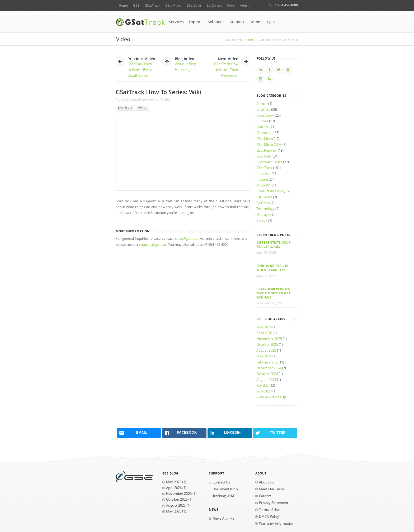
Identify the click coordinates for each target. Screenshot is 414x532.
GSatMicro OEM (269, 145)
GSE (136, 5)
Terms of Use (269, 510)
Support (237, 22)
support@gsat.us (153, 245)
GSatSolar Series (269, 162)
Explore (196, 22)
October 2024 (267, 374)
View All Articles (271, 397)
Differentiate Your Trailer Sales (274, 245)
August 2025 (266, 350)
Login (270, 22)
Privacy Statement (274, 503)
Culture (262, 121)
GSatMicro (173, 5)
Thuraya (263, 215)
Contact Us (221, 482)
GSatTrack (152, 5)
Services (176, 22)
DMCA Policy (269, 517)
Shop (231, 5)
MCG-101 (264, 185)
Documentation (225, 489)
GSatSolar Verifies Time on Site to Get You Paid (273, 293)
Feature (263, 127)
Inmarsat (264, 174)
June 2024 (264, 391)
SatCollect (214, 5)
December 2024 (269, 368)
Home (123, 5)
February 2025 (268, 362)
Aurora (262, 104)
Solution (263, 203)
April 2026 (264, 333)
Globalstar (265, 133)
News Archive (223, 518)
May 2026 (264, 327)
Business (263, 110)
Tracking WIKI (223, 496)
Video (142, 108)
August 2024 (266, 380)
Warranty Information (277, 523)
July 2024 (263, 385)
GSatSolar (194, 5)
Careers (265, 496)
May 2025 (264, 356)
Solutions (216, 22)
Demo (255, 22)
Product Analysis (270, 191)
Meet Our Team (271, 489)
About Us (266, 482)
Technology (265, 209)
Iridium (262, 179)
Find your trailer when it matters (272, 268)
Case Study (265, 115)
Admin (245, 5)
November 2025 (269, 339)
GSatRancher (267, 150)
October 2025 (267, 345)
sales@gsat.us (186, 239)
